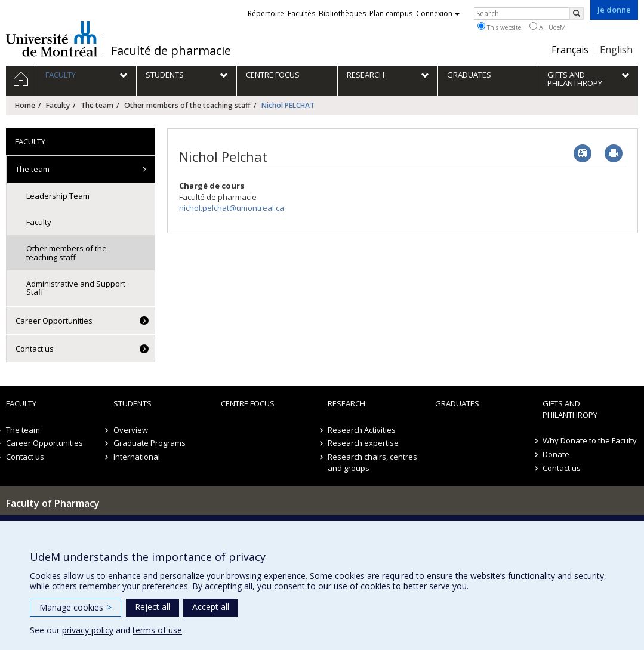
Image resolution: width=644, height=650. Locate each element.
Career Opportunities (54, 321)
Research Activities (362, 430)
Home (25, 105)
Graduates (457, 403)
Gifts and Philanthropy (570, 409)
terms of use (157, 630)
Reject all (152, 607)
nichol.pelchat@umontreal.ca (232, 208)
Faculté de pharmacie (171, 51)
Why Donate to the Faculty (590, 440)
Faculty (58, 105)
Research (346, 403)
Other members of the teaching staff (187, 105)
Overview (131, 430)
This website (499, 27)
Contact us (35, 349)
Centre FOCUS (248, 403)
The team (97, 105)
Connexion (438, 13)
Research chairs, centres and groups (372, 462)
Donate (556, 454)
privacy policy (88, 630)
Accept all (211, 607)
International (137, 457)
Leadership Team (58, 196)
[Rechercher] (577, 13)
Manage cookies (76, 607)
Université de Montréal (52, 39)
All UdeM (548, 27)
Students (133, 403)
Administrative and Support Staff (76, 288)
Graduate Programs (150, 443)
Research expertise (363, 443)
